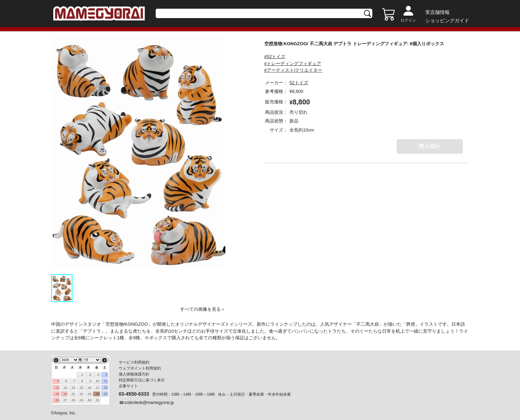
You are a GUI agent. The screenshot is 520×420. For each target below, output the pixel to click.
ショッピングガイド (447, 21)
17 (98, 388)
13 (65, 388)
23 (90, 394)
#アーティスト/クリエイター (293, 70)
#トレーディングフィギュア (293, 64)
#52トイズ (275, 57)
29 (82, 400)
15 (82, 388)
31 (98, 400)
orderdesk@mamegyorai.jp (149, 403)
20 (65, 394)
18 (106, 388)
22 (82, 394)
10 (98, 381)
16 (90, 388)
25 (106, 394)
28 (73, 400)
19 (57, 394)
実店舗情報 (437, 12)
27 (65, 400)
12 (57, 388)
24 (98, 394)
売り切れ (430, 146)
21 (73, 394)
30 (90, 400)
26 (57, 400)
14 (73, 388)
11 (106, 381)
